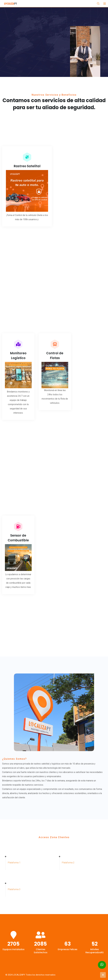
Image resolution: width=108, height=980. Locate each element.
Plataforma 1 (14, 860)
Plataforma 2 (68, 858)
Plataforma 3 (14, 880)
